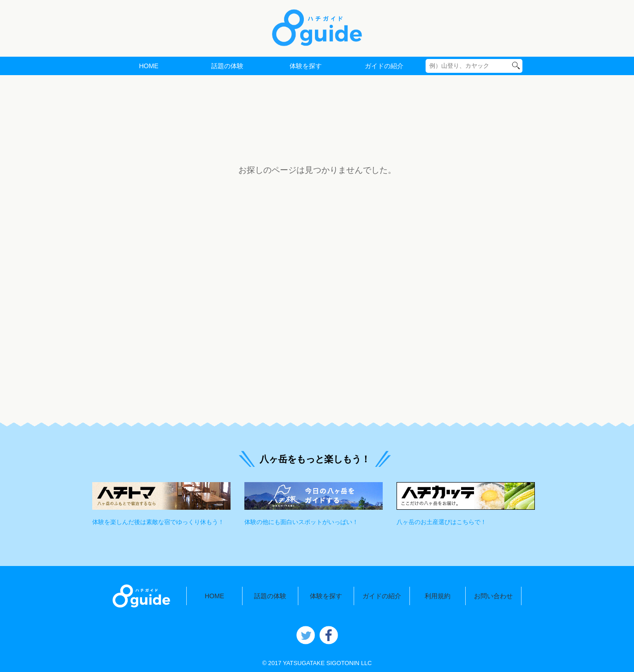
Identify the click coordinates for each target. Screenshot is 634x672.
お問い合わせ (493, 596)
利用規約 (438, 596)
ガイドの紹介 (384, 66)
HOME (148, 66)
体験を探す (306, 66)
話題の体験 (227, 66)
